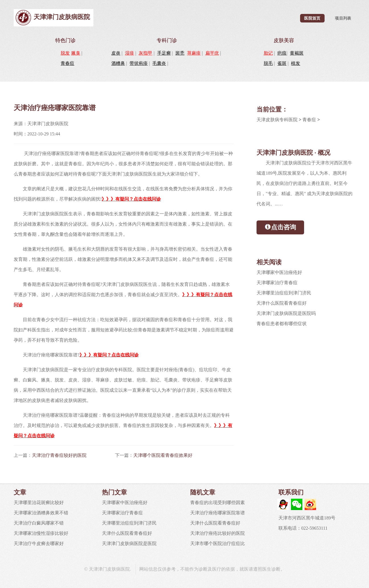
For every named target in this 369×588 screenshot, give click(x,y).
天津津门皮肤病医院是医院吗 (286, 313)
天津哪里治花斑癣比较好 (39, 503)
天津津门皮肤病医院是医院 (129, 543)
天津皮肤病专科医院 (277, 120)
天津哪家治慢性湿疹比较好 (41, 533)
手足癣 (164, 53)
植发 (296, 63)
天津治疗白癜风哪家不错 (39, 523)
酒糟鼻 (118, 63)
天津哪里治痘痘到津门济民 (284, 293)
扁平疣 (212, 53)
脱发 (65, 53)
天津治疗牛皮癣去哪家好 (39, 543)
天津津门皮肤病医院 (62, 17)
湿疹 (130, 53)
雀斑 (282, 63)
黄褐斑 (297, 53)
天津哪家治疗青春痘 (277, 283)
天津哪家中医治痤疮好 (279, 272)
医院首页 (312, 18)
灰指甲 (145, 53)
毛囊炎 (159, 63)
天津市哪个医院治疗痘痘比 (218, 543)
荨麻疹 (194, 53)
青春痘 (67, 63)
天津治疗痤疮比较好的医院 (218, 533)
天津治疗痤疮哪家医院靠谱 (218, 513)
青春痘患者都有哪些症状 (282, 324)
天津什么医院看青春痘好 (282, 303)
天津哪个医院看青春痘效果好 (163, 455)
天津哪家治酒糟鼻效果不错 (41, 513)
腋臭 (76, 53)
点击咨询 (280, 227)
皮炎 (116, 53)
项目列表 (343, 18)
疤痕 (282, 53)
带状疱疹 (139, 63)
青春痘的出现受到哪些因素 (218, 503)
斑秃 (180, 53)
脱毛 (268, 63)
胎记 (268, 53)
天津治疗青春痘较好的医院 (59, 455)
